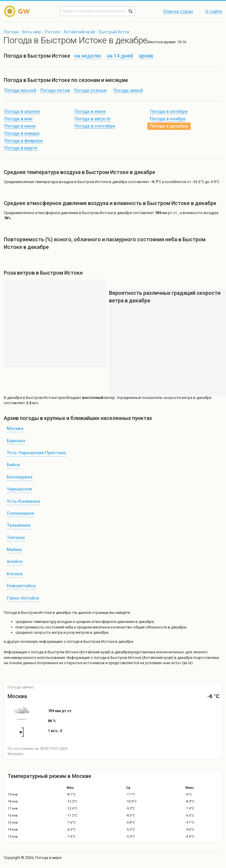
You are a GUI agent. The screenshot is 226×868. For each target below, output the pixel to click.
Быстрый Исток (114, 32)
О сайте (214, 12)
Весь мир (32, 32)
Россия (52, 32)
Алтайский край (79, 32)
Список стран (178, 12)
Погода (11, 32)
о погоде (36, 652)
